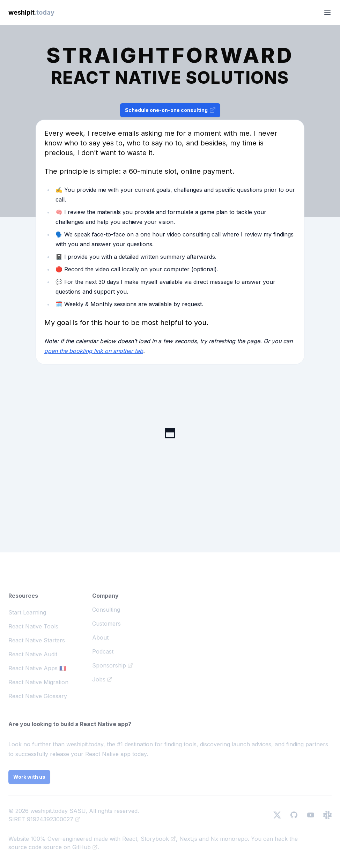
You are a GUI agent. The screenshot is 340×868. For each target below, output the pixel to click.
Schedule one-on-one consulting (171, 110)
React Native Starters (37, 640)
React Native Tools (33, 626)
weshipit (31, 12)
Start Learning (27, 612)
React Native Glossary (38, 696)
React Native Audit (33, 654)
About (100, 637)
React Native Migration (38, 682)
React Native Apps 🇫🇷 (37, 668)
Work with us (29, 777)
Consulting (106, 610)
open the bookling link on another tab (94, 351)
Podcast (103, 651)
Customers (106, 624)
